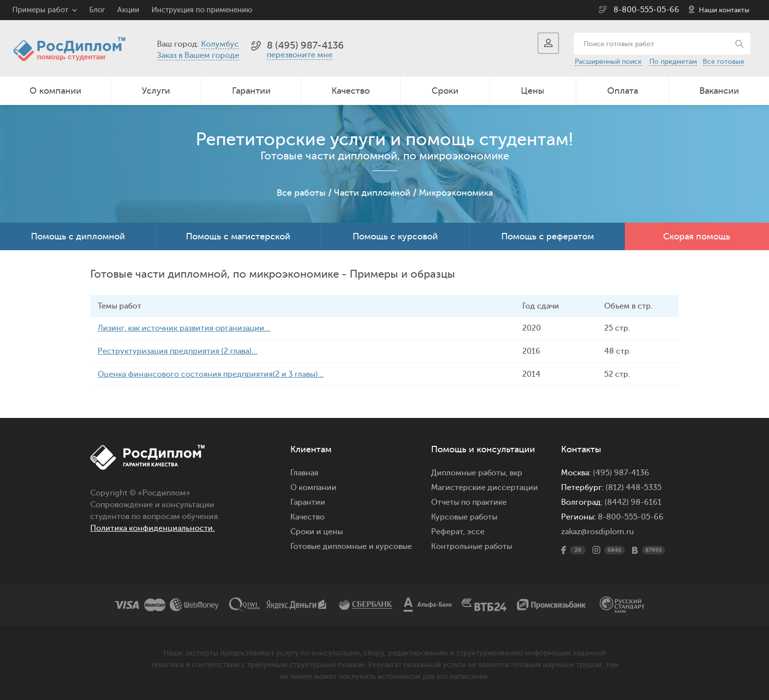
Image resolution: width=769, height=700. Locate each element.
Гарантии (251, 91)
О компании (55, 91)
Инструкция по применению (202, 10)
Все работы (301, 193)
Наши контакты (724, 10)
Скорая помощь (697, 236)
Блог (97, 10)
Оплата (623, 91)
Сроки (445, 91)
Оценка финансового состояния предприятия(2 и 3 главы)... (211, 374)
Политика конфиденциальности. (153, 528)
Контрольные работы (472, 546)
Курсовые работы (464, 517)
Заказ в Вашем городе (198, 55)
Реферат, (448, 532)
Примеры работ (40, 10)
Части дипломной (372, 193)
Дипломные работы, (470, 473)
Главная (304, 473)
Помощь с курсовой (395, 236)
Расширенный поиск (608, 62)
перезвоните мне (300, 55)
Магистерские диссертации (485, 488)
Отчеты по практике (469, 502)
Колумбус (220, 44)
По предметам (673, 62)
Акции (128, 10)
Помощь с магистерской (238, 236)
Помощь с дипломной (78, 236)
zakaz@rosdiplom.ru (598, 532)
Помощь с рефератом (548, 236)
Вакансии (719, 91)
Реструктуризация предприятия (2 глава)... (178, 351)
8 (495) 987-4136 (305, 45)
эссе (476, 532)
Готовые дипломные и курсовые (351, 546)
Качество (351, 91)
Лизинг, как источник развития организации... (184, 328)
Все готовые (724, 62)
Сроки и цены (317, 532)
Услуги (156, 91)
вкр (516, 473)
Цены (533, 91)
